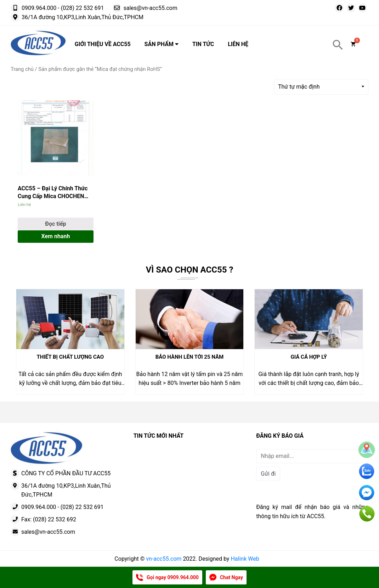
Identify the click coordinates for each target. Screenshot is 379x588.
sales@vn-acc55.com (151, 8)
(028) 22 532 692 (55, 519)
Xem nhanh (56, 236)
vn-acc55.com (164, 559)
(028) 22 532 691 (83, 8)
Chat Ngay (231, 577)
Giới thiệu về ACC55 (103, 44)
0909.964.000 (39, 8)
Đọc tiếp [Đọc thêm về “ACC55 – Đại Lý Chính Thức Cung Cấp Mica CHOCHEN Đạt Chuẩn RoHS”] (55, 224)
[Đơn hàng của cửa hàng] (321, 87)
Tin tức (203, 44)
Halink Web (245, 559)
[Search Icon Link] (338, 45)
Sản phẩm (162, 44)
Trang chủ (22, 69)
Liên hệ (238, 44)
